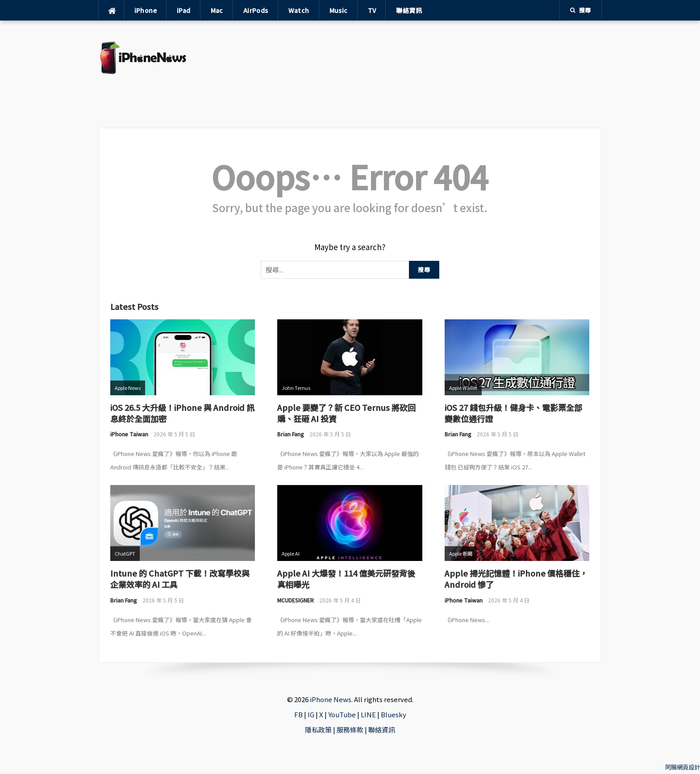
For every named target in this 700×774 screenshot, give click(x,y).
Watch (299, 10)
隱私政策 (318, 730)
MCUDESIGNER (296, 600)
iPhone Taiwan (129, 434)
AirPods (256, 10)
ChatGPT (125, 553)
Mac (217, 10)
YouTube (342, 714)
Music (339, 10)
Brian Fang (291, 434)
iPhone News (331, 699)
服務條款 (350, 730)
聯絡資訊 (409, 10)
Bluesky (394, 714)
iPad (184, 10)
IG (311, 714)
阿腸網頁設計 (683, 767)
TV (372, 10)
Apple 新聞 (461, 553)
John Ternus (296, 388)
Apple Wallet (463, 388)
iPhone (146, 10)
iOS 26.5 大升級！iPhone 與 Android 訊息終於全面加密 (182, 413)
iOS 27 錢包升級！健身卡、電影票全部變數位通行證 (513, 413)
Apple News (128, 388)
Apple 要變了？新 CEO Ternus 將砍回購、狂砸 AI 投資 (346, 413)
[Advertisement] (398, 74)
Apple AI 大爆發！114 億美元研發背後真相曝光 (346, 579)
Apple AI (291, 553)
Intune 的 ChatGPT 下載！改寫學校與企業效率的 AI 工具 (180, 579)
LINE (368, 714)
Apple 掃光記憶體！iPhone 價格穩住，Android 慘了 (516, 579)
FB (298, 714)
